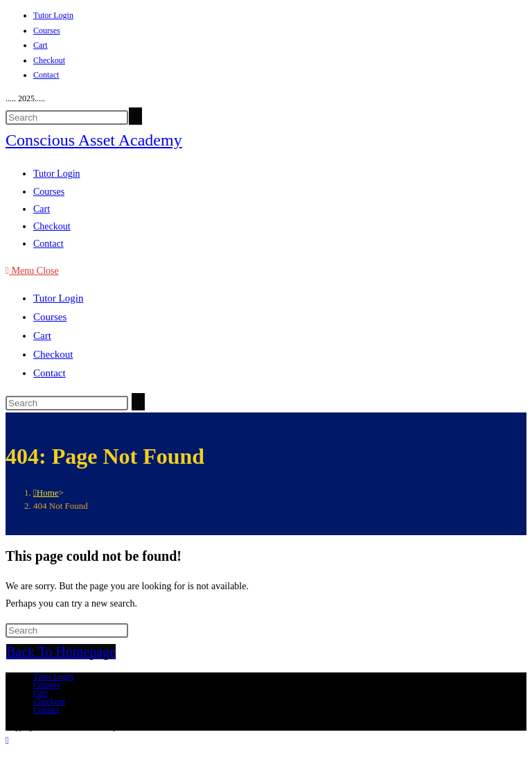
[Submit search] (138, 402)
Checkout (49, 60)
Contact (46, 75)
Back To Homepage (61, 652)
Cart (41, 45)
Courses (47, 31)
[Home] (46, 493)
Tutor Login (53, 15)
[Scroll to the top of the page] (7, 741)
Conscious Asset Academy (94, 140)
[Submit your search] (135, 116)
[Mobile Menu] (32, 271)
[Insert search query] (67, 118)
